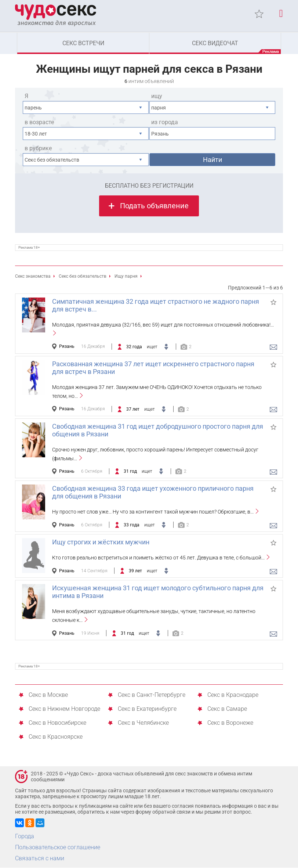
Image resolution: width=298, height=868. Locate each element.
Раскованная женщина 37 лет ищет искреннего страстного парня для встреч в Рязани (153, 368)
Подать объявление (154, 206)
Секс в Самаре (227, 709)
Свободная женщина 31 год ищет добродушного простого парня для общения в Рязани (158, 431)
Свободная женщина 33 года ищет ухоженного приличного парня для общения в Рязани (153, 493)
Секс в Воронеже (230, 723)
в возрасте (39, 123)
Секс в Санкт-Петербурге (152, 696)
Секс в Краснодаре (233, 696)
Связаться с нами (40, 859)
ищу (157, 96)
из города (165, 123)
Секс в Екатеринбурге (147, 709)
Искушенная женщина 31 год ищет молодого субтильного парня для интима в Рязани (158, 592)
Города (25, 837)
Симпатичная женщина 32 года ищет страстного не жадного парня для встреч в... (156, 306)
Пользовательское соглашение (58, 848)
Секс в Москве (48, 696)
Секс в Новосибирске (57, 723)
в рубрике (38, 149)
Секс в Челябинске (143, 723)
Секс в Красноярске (56, 737)
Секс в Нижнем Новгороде (64, 709)
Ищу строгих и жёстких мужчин (101, 542)
